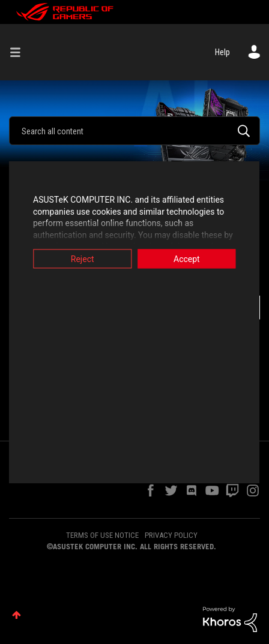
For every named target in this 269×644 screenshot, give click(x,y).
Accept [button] (192, 259)
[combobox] (134, 131)
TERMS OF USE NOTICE (102, 535)
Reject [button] (78, 259)
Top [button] (17, 615)
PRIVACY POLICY (171, 535)
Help (222, 52)
